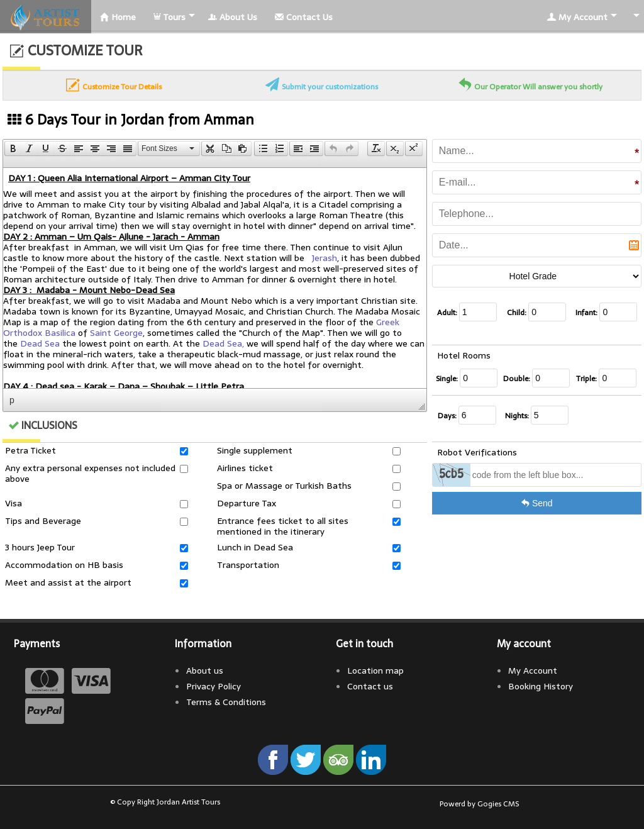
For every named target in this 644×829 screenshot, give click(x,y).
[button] (13, 148)
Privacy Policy (214, 686)
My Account (577, 17)
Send (537, 503)
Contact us (370, 686)
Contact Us (304, 17)
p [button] (12, 400)
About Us (233, 17)
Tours (169, 17)
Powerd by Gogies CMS (479, 804)
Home (118, 17)
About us (205, 670)
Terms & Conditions (226, 702)
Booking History (541, 686)
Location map (375, 670)
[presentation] (13, 148)
